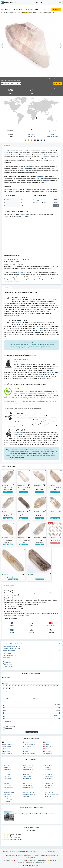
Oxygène (38, 200)
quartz (5, 485)
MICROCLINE (8, 788)
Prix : (4, 705)
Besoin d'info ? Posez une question (11, 83)
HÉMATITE (28, 779)
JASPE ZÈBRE (29, 783)
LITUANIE (28, 746)
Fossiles (7, 653)
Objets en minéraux (11, 651)
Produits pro (8, 667)
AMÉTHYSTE (28, 765)
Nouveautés (8, 662)
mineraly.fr (8, 860)
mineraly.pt (30, 863)
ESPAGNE (48, 744)
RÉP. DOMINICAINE (30, 744)
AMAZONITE (28, 763)
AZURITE (48, 767)
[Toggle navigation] (60, 2)
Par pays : (36, 698)
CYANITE (7, 774)
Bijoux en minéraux (11, 656)
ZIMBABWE (49, 753)
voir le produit (8, 492)
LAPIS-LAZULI (8, 785)
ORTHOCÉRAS (29, 788)
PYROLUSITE (28, 790)
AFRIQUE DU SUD (30, 753)
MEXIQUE (28, 749)
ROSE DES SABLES (30, 795)
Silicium (38, 203)
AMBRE (47, 763)
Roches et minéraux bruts (13, 644)
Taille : (4, 716)
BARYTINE (7, 770)
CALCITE (48, 770)
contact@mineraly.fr (50, 856)
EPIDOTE (7, 776)
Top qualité (7, 664)
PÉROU (48, 749)
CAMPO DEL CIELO (9, 772)
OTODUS (48, 788)
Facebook (19, 856)
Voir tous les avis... (55, 844)
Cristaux (13, 7)
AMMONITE (8, 765)
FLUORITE (28, 776)
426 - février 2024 (53, 136)
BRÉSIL (48, 742)
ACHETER (56, 10)
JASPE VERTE (8, 783)
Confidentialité (20, 851)
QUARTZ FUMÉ (29, 792)
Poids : (4, 711)
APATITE (7, 767)
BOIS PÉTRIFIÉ (29, 770)
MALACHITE (48, 785)
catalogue (6, 7)
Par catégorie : (6, 677)
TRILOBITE (48, 799)
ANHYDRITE (48, 765)
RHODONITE (8, 795)
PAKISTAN (8, 751)
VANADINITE (8, 801)
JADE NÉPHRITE (50, 779)
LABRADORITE (49, 783)
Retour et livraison (42, 851)
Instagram (27, 856)
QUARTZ (48, 790)
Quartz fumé (52, 131)
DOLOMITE (48, 774)
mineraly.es (52, 860)
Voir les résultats (32, 732)
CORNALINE (49, 772)
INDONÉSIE (8, 746)
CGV (4, 851)
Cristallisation (21, 7)
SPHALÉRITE (8, 799)
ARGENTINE (29, 742)
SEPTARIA (7, 797)
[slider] (4, 707)
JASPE (6, 781)
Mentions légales (11, 851)
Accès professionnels (54, 851)
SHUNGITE (28, 797)
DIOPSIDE (28, 774)
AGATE (7, 763)
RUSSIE (27, 751)
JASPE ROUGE (49, 781)
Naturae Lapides (24, 216)
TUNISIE (48, 751)
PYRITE (7, 790)
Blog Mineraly (10, 856)
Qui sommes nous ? (30, 851)
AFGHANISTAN (9, 742)
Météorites (8, 658)
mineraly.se (40, 863)
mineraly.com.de (31, 860)
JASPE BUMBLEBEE (30, 781)
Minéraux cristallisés (12, 648)
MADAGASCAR (9, 749)
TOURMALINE (29, 799)
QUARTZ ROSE (49, 792)
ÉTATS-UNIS (8, 753)
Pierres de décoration (12, 646)
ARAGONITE (28, 767)
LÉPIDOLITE (28, 785)
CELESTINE (28, 772)
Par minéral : (6, 698)
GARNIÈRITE (49, 776)
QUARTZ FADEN (9, 792)
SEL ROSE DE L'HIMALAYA (52, 795)
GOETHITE (8, 779)
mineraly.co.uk (19, 860)
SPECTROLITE (49, 797)
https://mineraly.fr (32, 857)
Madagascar (31, 136)
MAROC (48, 746)
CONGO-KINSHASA (10, 744)
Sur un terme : (6, 692)
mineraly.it (42, 860)
